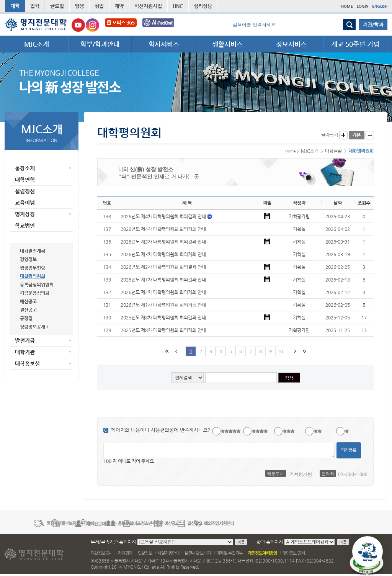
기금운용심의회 (35, 293)
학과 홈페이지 (270, 542)
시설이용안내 (168, 553)
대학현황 (25, 237)
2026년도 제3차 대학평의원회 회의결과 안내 (163, 242)
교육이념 (25, 203)
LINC (178, 6)
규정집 (26, 318)
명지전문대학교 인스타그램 (92, 25)
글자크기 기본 (357, 135)
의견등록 (349, 450)
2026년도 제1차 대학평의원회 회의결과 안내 (163, 280)
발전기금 (25, 340)
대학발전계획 (33, 251)
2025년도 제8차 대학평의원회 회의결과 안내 (163, 317)
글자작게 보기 (370, 135)
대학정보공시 (102, 553)
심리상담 (203, 6)
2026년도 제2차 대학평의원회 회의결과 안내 (163, 267)
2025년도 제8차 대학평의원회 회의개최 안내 (163, 330)
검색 (349, 25)
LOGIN (363, 6)
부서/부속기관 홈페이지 (113, 542)
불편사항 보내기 (198, 553)
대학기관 (25, 352)
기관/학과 (373, 25)
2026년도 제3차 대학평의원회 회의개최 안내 (163, 254)
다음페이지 (294, 351)
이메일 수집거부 (229, 553)
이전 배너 (9, 523)
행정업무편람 (33, 268)
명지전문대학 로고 (36, 25)
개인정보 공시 (293, 553)
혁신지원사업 (148, 6)
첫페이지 (167, 351)
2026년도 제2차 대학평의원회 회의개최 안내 (163, 292)
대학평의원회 (33, 276)
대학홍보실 (27, 363)
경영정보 (28, 259)
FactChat (163, 25)
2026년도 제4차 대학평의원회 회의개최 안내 (163, 229)
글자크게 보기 (343, 135)
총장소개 (25, 168)
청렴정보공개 (33, 327)
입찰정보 (145, 553)
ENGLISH (380, 6)
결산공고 (28, 310)
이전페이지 (176, 351)
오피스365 (121, 25)
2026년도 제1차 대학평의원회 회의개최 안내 (163, 305)
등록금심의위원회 (37, 285)
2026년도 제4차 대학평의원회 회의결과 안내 (164, 216)
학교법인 (25, 226)
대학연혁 (25, 180)
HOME (347, 6)
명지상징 (25, 214)
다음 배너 (383, 523)
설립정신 (25, 191)
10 (280, 351)
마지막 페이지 (304, 351)
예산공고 (28, 301)
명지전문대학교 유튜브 (78, 25)
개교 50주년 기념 (355, 44)
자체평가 (125, 553)
